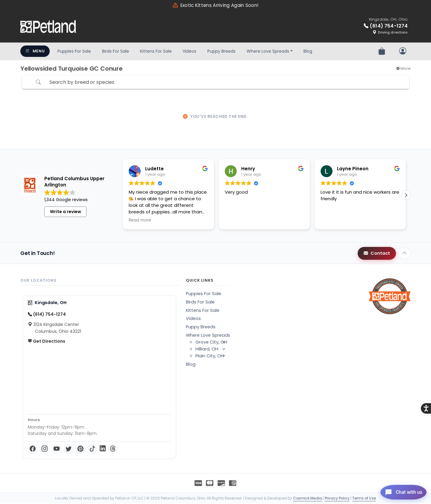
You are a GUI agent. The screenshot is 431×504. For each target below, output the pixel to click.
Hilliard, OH (213, 350)
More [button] (403, 68)
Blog (308, 51)
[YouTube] (57, 450)
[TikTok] (92, 450)
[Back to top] (405, 254)
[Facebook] (33, 450)
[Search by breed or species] (213, 83)
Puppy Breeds (221, 51)
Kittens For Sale (156, 51)
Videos (189, 51)
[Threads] (113, 450)
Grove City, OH (213, 343)
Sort (390, 83)
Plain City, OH (213, 356)
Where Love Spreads (268, 51)
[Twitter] (69, 450)
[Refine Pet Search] (29, 83)
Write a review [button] (66, 212)
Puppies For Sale (74, 51)
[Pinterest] (81, 450)
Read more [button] (140, 221)
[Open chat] (399, 490)
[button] (406, 196)
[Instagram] (45, 450)
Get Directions (47, 342)
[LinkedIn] (103, 450)
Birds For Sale (116, 51)
